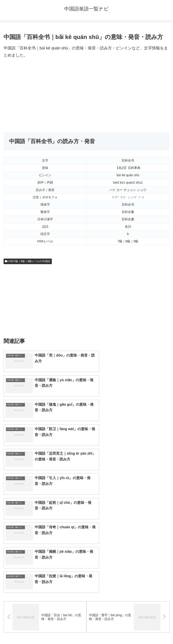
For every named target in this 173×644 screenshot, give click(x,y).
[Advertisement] (86, 96)
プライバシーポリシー (129, 630)
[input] (86, 541)
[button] (165, 541)
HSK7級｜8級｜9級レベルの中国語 (28, 261)
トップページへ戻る (44, 630)
